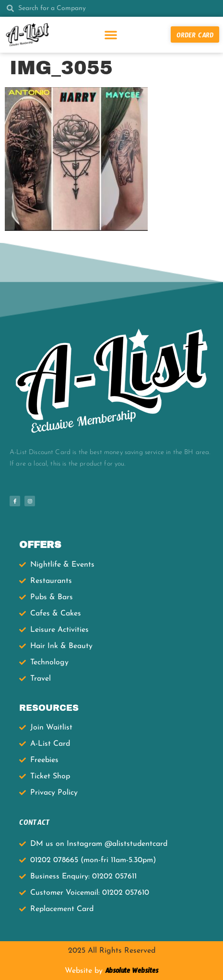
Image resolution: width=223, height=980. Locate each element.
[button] (111, 34)
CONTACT (35, 824)
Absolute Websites (130, 972)
